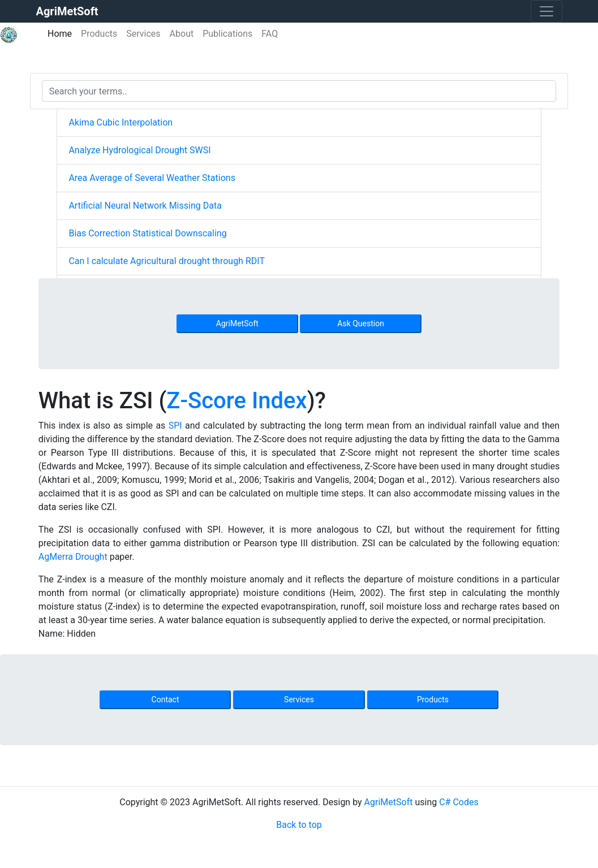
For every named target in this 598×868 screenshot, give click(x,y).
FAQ (270, 34)
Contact (165, 699)
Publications (227, 34)
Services (143, 34)
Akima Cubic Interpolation (121, 122)
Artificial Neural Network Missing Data (145, 206)
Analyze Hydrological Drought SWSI (139, 150)
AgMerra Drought (73, 557)
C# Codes (459, 802)
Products (99, 34)
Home (62, 33)
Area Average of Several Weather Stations (152, 178)
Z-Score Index (236, 401)
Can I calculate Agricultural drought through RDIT (167, 261)
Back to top (299, 825)
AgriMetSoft (237, 323)
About (182, 34)
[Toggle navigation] (547, 11)
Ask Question (361, 323)
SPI (175, 426)
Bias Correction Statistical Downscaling (147, 233)
